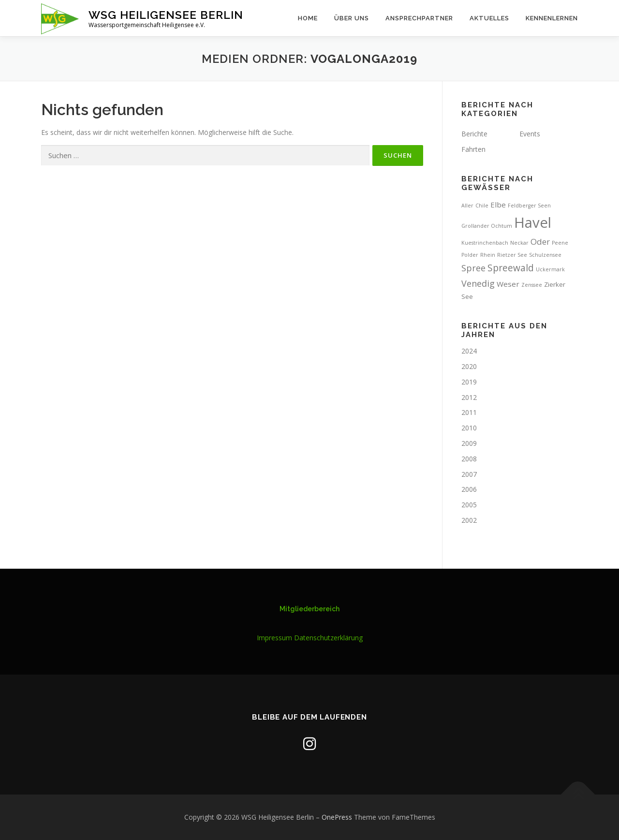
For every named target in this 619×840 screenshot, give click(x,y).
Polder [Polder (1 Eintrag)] (470, 255)
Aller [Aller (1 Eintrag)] (467, 206)
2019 (469, 382)
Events (530, 134)
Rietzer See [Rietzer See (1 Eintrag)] (512, 255)
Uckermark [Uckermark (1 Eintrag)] (550, 269)
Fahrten (473, 149)
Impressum (274, 638)
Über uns (352, 18)
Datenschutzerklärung (328, 638)
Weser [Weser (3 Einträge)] (508, 284)
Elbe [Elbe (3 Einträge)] (498, 205)
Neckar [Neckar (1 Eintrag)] (519, 243)
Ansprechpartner (419, 18)
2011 (469, 412)
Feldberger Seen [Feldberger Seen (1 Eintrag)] (529, 206)
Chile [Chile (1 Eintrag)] (482, 206)
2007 (469, 474)
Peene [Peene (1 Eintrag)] (560, 243)
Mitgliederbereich (309, 609)
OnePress (337, 817)
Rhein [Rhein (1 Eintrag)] (488, 255)
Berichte (474, 134)
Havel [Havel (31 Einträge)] (533, 222)
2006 (469, 489)
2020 (469, 366)
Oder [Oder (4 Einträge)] (540, 242)
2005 (469, 505)
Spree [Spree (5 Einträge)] (473, 268)
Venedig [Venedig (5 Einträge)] (478, 283)
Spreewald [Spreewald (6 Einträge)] (511, 268)
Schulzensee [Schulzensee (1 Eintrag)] (545, 255)
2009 (469, 443)
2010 (469, 428)
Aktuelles (489, 18)
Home (308, 18)
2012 (469, 397)
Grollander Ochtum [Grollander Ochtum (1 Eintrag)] (487, 226)
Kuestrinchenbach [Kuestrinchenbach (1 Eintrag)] (485, 243)
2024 (469, 351)
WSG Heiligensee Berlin (166, 15)
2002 (469, 520)
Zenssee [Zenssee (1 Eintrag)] (532, 285)
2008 (469, 459)
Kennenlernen (552, 18)
